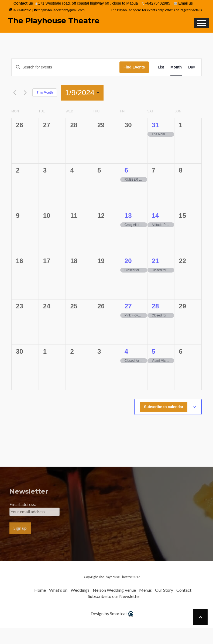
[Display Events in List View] (161, 67)
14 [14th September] (155, 216)
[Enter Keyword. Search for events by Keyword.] (66, 67)
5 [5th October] (154, 351)
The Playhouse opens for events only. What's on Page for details (157, 10)
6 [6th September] (126, 170)
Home (40, 590)
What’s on (58, 590)
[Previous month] (15, 92)
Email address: (23, 504)
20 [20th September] (128, 261)
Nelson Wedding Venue (114, 590)
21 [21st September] (155, 261)
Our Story (164, 590)
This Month (45, 92)
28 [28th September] (155, 306)
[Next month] (25, 92)
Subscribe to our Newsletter (114, 596)
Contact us (23, 3)
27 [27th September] (128, 306)
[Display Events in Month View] (176, 67)
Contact (184, 590)
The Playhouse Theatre (54, 20)
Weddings (80, 590)
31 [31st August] (155, 125)
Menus (145, 590)
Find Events (134, 67)
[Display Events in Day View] (192, 67)
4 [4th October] (126, 351)
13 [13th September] (128, 216)
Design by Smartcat (112, 614)
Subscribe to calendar (164, 407)
